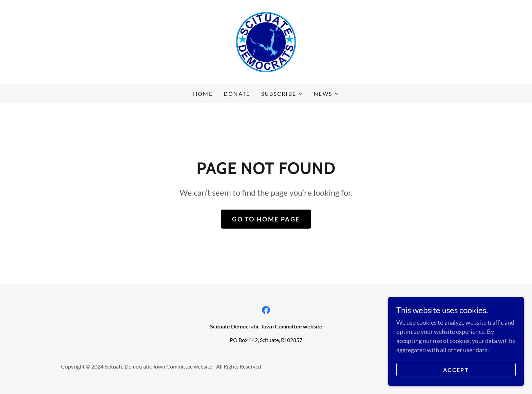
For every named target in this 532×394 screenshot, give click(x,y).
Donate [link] (237, 94)
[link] (266, 41)
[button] (282, 94)
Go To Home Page (266, 219)
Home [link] (203, 94)
